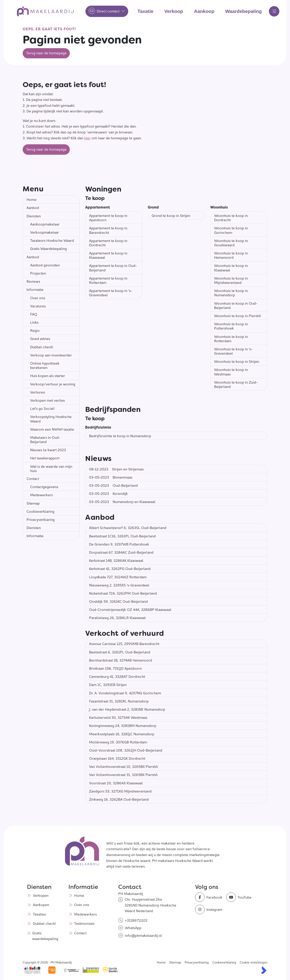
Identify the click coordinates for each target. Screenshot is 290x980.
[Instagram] (209, 909)
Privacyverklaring (41, 519)
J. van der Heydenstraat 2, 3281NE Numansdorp (127, 709)
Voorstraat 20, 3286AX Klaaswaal (116, 783)
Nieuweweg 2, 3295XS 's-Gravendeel (119, 585)
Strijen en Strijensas (116, 469)
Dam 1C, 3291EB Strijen (108, 684)
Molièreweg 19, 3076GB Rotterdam (118, 742)
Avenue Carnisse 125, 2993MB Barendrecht (124, 643)
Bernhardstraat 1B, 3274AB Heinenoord (121, 660)
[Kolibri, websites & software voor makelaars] (264, 970)
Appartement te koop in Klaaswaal (108, 255)
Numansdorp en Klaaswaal (122, 501)
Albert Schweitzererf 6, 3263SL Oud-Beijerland (128, 527)
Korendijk (108, 493)
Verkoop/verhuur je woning (53, 384)
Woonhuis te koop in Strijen (237, 361)
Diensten (34, 216)
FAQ (34, 314)
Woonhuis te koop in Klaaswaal (231, 267)
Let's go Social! (42, 408)
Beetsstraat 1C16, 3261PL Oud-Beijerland (122, 536)
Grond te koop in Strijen (171, 215)
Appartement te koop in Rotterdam (108, 280)
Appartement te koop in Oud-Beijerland (113, 267)
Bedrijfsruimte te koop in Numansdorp (120, 436)
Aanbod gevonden (45, 265)
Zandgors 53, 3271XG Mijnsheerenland (120, 791)
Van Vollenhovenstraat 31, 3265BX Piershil (123, 774)
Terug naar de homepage (46, 53)
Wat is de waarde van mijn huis (51, 468)
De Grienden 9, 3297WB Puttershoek (119, 544)
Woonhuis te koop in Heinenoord (231, 255)
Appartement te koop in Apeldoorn (108, 217)
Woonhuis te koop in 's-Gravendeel (233, 351)
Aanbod (33, 207)
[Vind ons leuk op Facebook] (209, 897)
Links (34, 322)
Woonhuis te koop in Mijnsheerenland (231, 280)
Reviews (33, 281)
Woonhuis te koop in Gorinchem (231, 230)
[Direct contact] (107, 11)
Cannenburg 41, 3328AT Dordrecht (117, 676)
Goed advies (40, 338)
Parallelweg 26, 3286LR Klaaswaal (117, 617)
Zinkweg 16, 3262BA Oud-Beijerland (119, 799)
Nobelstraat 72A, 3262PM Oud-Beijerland (123, 593)
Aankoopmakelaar (45, 224)
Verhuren (38, 392)
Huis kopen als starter (48, 375)
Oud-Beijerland (113, 485)
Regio (35, 330)
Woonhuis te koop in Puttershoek (231, 326)
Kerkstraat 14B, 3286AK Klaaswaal (116, 560)
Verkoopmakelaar (45, 232)
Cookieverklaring (40, 511)
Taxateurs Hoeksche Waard (52, 240)
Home (31, 199)
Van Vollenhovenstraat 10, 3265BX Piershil (123, 766)
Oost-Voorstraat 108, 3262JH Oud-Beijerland (126, 750)
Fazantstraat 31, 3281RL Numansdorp (119, 701)
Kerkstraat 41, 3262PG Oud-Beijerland (120, 568)
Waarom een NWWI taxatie (52, 429)
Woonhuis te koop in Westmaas (231, 371)
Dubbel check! (42, 347)
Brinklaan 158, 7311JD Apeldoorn (115, 668)
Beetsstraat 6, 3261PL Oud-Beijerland (120, 652)
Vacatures (38, 306)
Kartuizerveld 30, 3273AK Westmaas (118, 717)
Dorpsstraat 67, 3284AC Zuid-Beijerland (121, 552)
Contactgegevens (44, 486)
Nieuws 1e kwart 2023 (48, 450)
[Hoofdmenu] (274, 11)
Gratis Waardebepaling (48, 248)
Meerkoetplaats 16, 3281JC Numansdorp (122, 734)
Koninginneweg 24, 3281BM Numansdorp (123, 725)
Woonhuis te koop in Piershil (238, 316)
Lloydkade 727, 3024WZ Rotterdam (118, 577)
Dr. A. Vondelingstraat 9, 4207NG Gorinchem (125, 693)
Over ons (38, 298)
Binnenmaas (111, 477)
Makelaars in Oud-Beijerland (45, 439)
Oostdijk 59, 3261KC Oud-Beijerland (118, 601)
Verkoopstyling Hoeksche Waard (51, 419)
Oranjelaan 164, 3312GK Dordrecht (117, 758)
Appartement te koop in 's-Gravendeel (111, 293)
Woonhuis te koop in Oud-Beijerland (236, 305)
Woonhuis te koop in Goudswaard (231, 243)
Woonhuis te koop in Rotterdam (231, 338)
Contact (33, 478)
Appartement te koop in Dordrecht (108, 243)
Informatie (35, 289)
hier (87, 138)
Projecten (38, 273)
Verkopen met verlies (47, 400)
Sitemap (33, 503)
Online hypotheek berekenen (45, 365)
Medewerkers (41, 495)
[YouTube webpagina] (241, 897)
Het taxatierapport (45, 458)
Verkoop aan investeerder (51, 355)
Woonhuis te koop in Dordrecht (231, 217)
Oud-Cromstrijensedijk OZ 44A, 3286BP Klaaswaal (130, 609)
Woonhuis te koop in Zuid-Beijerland (236, 384)
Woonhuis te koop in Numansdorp (231, 293)
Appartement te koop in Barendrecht (108, 230)
